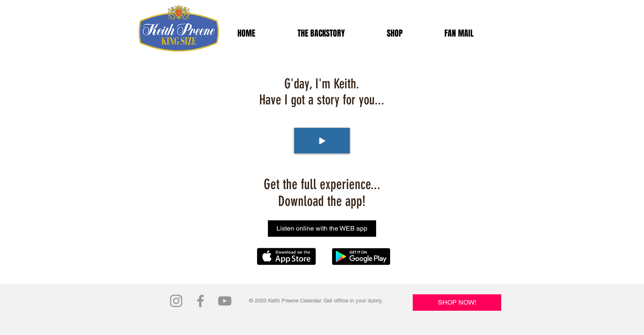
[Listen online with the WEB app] (322, 229)
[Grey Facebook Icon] (200, 301)
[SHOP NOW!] (457, 303)
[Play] (322, 141)
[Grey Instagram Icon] (176, 301)
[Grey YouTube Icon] (225, 301)
